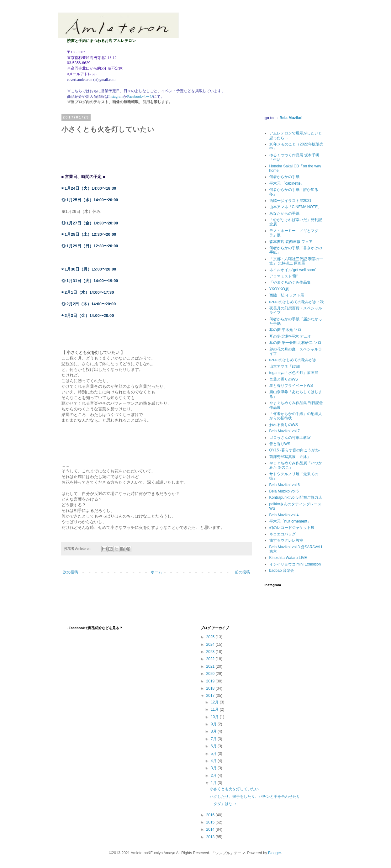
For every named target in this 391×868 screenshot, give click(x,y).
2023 (211, 652)
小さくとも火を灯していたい (234, 789)
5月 (214, 754)
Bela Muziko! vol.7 (285, 431)
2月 (214, 776)
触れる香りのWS (284, 425)
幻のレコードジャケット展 (292, 528)
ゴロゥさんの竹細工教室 (290, 438)
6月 (214, 746)
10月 (215, 717)
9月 (214, 724)
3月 (214, 768)
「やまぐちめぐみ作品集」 (292, 282)
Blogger (275, 853)
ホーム (156, 572)
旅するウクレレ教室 (286, 540)
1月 (214, 783)
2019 (211, 681)
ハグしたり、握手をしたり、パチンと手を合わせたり (255, 797)
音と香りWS (280, 444)
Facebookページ (140, 97)
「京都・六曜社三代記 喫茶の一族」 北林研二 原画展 (296, 261)
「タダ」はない (223, 804)
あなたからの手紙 (284, 213)
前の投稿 (242, 572)
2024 (211, 644)
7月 (214, 739)
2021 (211, 666)
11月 (215, 709)
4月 (214, 761)
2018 (211, 688)
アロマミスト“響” (284, 276)
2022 (211, 659)
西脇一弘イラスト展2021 (291, 201)
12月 (215, 702)
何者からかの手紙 (284, 177)
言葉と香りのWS (284, 379)
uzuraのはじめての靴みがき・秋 (297, 302)
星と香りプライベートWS (291, 386)
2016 (211, 815)
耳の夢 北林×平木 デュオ (290, 336)
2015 (211, 822)
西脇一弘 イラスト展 (287, 295)
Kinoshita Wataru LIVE (288, 558)
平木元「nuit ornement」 (290, 521)
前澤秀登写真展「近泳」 (290, 457)
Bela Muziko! (291, 118)
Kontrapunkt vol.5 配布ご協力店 (296, 497)
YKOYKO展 (279, 289)
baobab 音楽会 (282, 571)
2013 (211, 837)
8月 (214, 731)
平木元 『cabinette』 (287, 183)
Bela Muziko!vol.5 (284, 491)
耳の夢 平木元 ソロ (285, 330)
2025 (211, 637)
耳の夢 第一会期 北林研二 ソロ (295, 343)
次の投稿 (71, 572)
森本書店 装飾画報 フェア (291, 242)
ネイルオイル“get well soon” (293, 270)
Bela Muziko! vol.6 (285, 485)
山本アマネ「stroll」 (286, 366)
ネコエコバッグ (283, 534)
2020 (211, 674)
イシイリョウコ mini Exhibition (295, 564)
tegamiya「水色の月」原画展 (294, 373)
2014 (211, 829)
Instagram (116, 97)
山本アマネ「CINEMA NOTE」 (296, 207)
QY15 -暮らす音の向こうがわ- (295, 450)
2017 (211, 696)
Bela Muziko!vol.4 (284, 515)
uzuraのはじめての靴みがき (293, 360)
